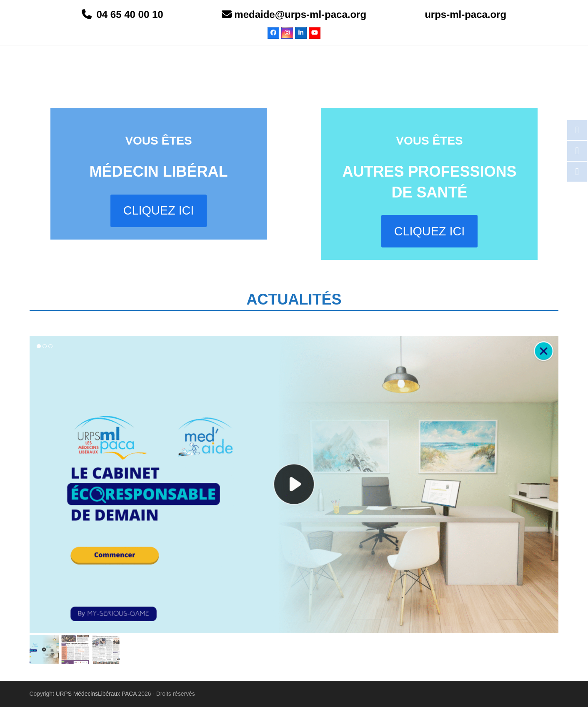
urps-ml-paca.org (465, 14)
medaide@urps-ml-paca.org (299, 14)
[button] (44, 650)
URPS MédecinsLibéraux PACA (96, 694)
